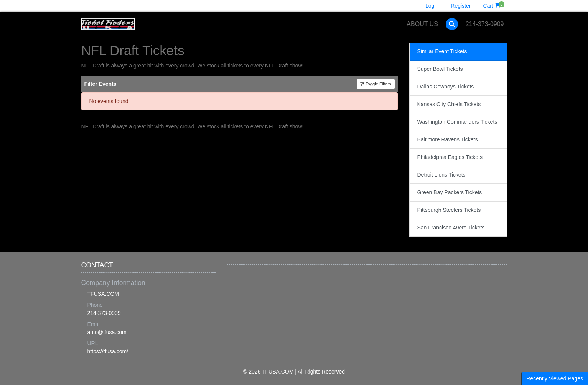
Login (432, 6)
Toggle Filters (376, 84)
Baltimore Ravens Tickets (448, 139)
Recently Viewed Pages (555, 378)
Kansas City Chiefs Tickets (449, 104)
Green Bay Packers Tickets (450, 192)
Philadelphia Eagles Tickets (450, 157)
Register (461, 6)
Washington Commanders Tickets (457, 122)
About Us (422, 24)
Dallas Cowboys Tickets (446, 87)
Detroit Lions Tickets (441, 175)
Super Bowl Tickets (440, 69)
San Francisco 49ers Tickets (451, 228)
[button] (452, 24)
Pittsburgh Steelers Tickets (449, 210)
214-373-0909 (485, 24)
